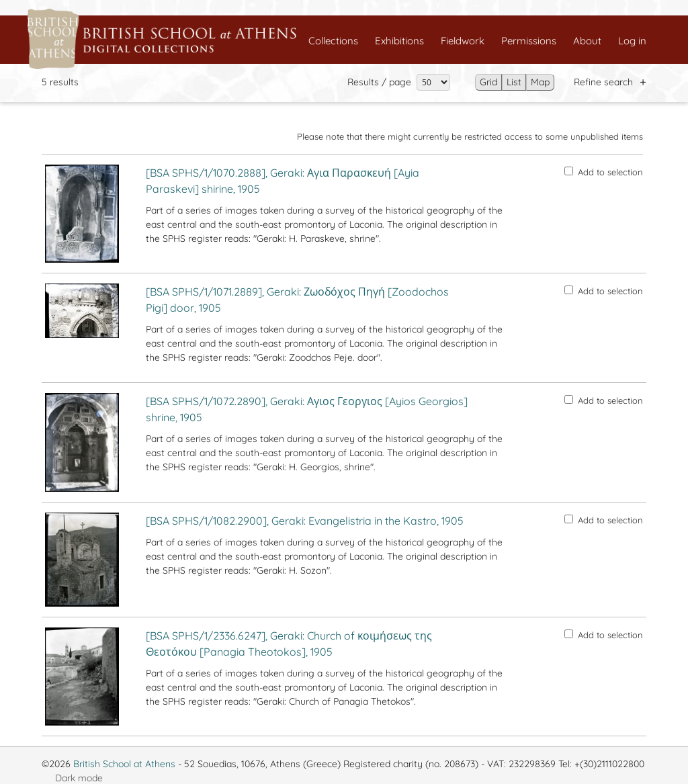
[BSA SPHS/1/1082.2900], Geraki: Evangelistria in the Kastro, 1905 (305, 521)
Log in (632, 41)
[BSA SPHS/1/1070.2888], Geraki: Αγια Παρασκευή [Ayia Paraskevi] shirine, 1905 (283, 181)
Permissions (529, 41)
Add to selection (604, 172)
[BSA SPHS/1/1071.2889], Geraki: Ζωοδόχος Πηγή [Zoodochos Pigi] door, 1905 (297, 300)
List (514, 82)
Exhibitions (399, 41)
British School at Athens (124, 764)
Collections (333, 41)
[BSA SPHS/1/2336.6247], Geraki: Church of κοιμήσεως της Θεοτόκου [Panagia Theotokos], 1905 (289, 644)
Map (540, 82)
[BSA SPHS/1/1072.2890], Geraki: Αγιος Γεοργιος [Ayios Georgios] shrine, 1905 (307, 409)
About (587, 41)
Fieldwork (463, 41)
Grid (488, 82)
